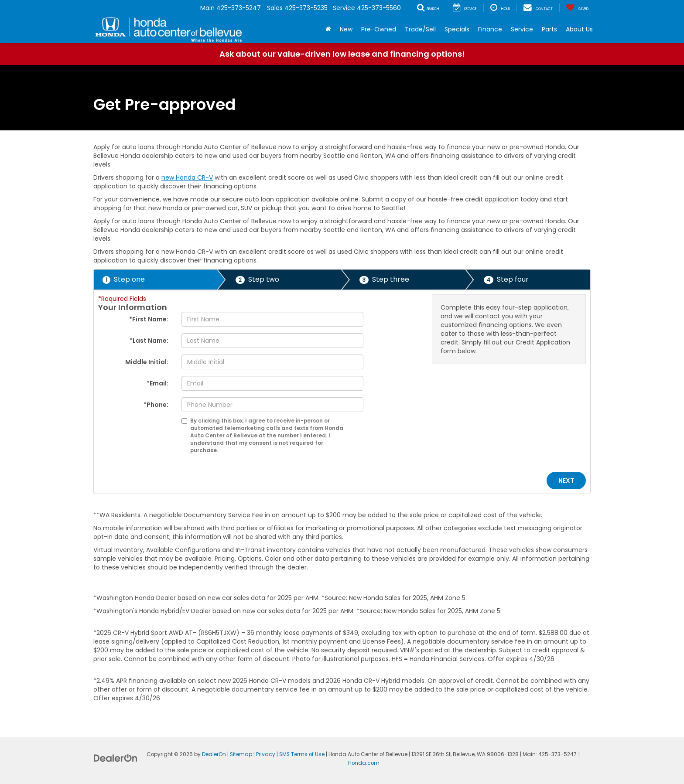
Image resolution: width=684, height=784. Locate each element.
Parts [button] (549, 29)
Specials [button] (457, 29)
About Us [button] (579, 29)
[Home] (328, 29)
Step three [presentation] (384, 279)
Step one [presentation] (124, 279)
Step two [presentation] (257, 279)
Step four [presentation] (506, 279)
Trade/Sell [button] (420, 29)
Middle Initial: (147, 362)
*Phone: (156, 405)
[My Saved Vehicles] (577, 8)
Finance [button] (490, 29)
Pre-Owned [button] (379, 29)
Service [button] (522, 29)
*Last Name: (149, 341)
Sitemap (241, 754)
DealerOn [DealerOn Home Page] (214, 754)
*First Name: (149, 319)
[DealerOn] (116, 758)
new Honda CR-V (187, 177)
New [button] (346, 29)
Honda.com (364, 763)
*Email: (157, 383)
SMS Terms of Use (302, 754)
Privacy (266, 754)
